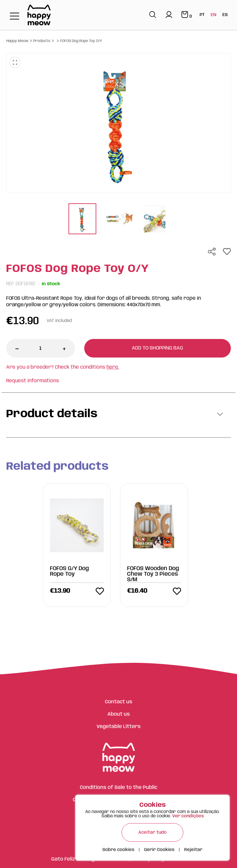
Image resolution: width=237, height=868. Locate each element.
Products (42, 41)
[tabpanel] (83, 220)
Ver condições (188, 816)
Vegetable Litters (119, 727)
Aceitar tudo (152, 832)
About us (119, 714)
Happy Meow (17, 41)
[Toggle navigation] (15, 17)
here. (113, 367)
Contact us (119, 702)
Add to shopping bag (157, 348)
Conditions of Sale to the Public (119, 788)
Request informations (33, 381)
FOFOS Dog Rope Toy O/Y (81, 41)
